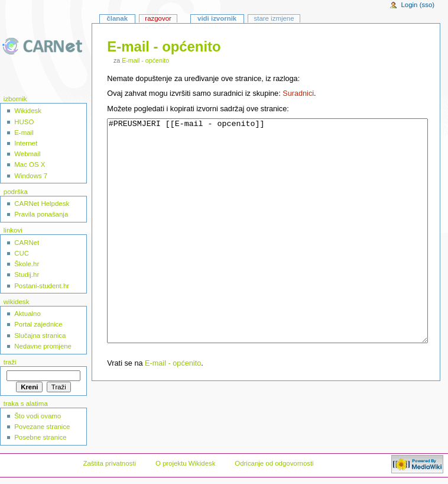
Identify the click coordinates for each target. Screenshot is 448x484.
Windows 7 (31, 176)
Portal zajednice (38, 324)
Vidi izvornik (217, 18)
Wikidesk (28, 111)
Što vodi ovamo (38, 416)
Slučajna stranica (40, 335)
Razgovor (158, 18)
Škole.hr (27, 264)
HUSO (24, 122)
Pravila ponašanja (41, 214)
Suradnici (298, 93)
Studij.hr (27, 275)
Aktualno (27, 314)
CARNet (27, 243)
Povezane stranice (42, 427)
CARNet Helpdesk (42, 204)
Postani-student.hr (42, 286)
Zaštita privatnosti (109, 463)
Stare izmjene (274, 18)
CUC (22, 253)
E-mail (24, 133)
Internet (26, 143)
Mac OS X (30, 164)
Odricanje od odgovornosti (274, 463)
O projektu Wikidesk (186, 463)
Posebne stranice (40, 437)
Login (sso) (418, 5)
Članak (117, 18)
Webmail (27, 154)
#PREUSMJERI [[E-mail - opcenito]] (267, 253)
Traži (10, 362)
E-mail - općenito (145, 60)
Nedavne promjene (43, 346)
